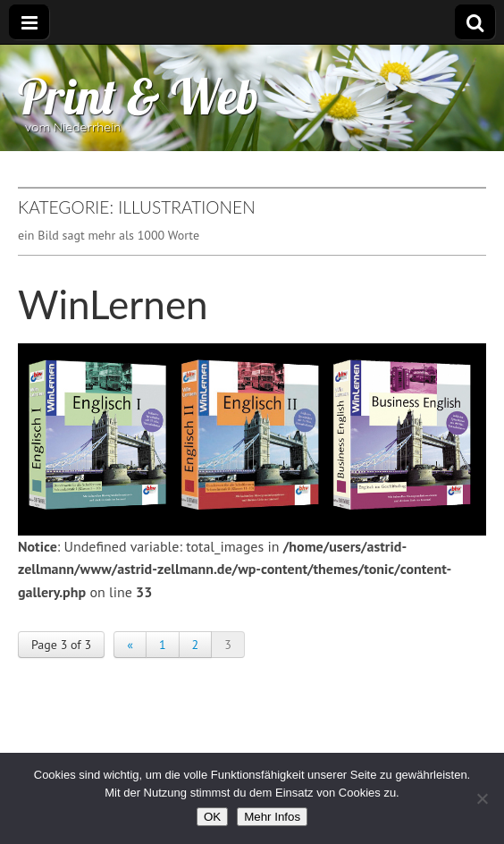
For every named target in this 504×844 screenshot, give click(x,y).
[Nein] (482, 798)
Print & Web (139, 96)
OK (212, 817)
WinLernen (113, 304)
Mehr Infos (272, 817)
